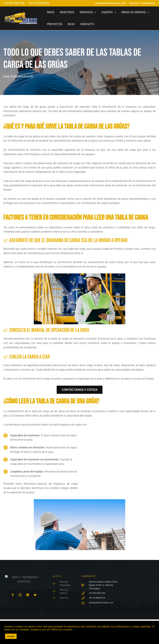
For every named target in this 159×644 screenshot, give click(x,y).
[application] (95, 12)
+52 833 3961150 (14, 3)
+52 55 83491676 (39, 3)
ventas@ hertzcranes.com (110, 3)
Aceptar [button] (11, 636)
